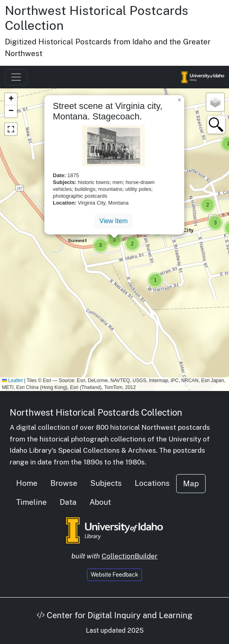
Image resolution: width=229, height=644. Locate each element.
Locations (152, 483)
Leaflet (12, 381)
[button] (215, 223)
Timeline (31, 502)
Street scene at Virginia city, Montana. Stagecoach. (108, 111)
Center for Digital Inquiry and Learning (114, 615)
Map (191, 483)
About (100, 502)
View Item (114, 221)
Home (27, 483)
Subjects (106, 483)
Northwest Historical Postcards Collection (96, 412)
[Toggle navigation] (16, 77)
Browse (64, 483)
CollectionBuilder (130, 556)
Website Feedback (114, 575)
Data (68, 502)
